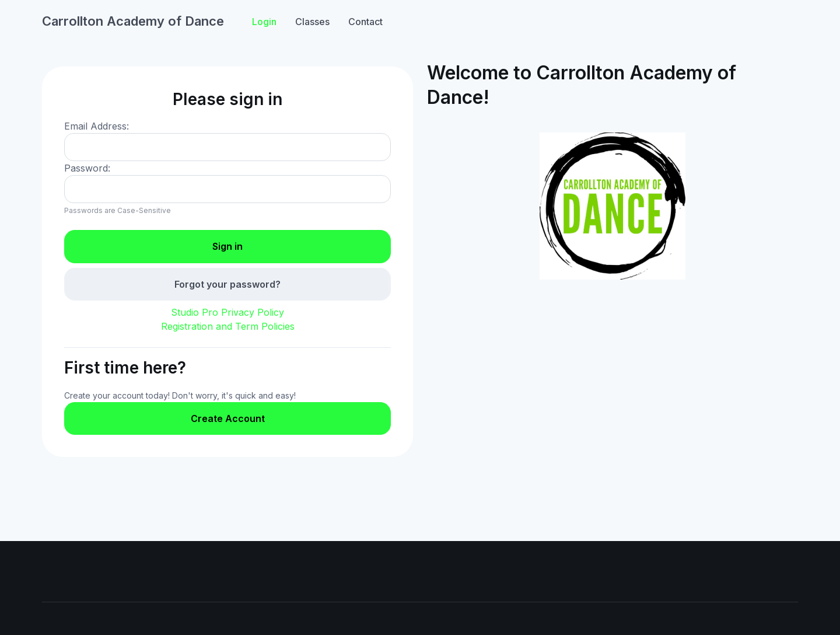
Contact (365, 22)
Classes (312, 22)
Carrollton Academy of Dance (133, 21)
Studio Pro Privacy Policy (228, 312)
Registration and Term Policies (228, 326)
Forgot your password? (228, 284)
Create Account (228, 418)
